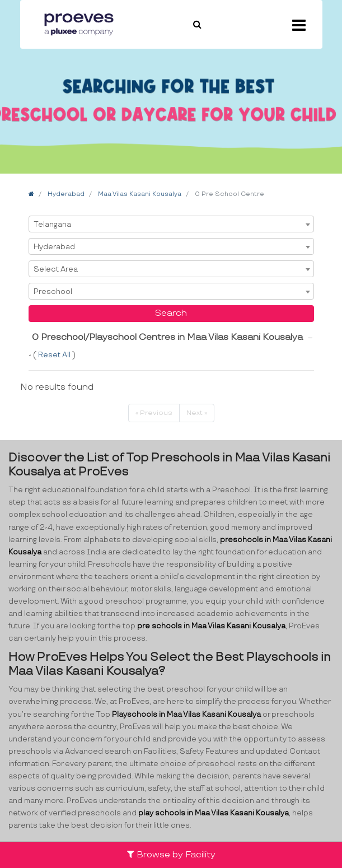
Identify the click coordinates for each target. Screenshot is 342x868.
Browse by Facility (171, 855)
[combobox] (171, 224)
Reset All (55, 355)
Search (171, 313)
